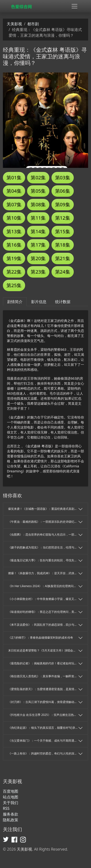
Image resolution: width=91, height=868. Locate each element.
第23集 (38, 272)
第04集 (14, 191)
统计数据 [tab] (63, 302)
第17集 (38, 245)
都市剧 (33, 24)
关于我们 (11, 803)
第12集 (63, 218)
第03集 (63, 178)
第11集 (38, 218)
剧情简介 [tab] (15, 302)
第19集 (14, 258)
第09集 (63, 204)
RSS (6, 808)
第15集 (63, 231)
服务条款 (11, 814)
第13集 (14, 231)
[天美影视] (23, 6)
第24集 (63, 272)
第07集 (14, 204)
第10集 (14, 218)
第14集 (38, 231)
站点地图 (11, 797)
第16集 (14, 245)
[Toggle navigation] (74, 6)
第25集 (14, 285)
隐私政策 (11, 820)
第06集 (63, 191)
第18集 (63, 245)
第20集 (38, 258)
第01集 (14, 178)
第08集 (38, 204)
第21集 (63, 258)
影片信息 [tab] (39, 302)
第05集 (38, 191)
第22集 (14, 272)
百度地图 (11, 791)
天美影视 (14, 24)
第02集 (38, 178)
